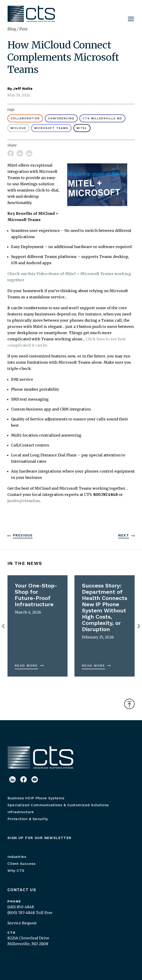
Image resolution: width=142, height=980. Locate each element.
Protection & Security (28, 819)
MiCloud (18, 128)
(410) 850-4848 (21, 907)
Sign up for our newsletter (39, 838)
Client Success (21, 864)
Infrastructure (21, 812)
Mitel (82, 128)
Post (23, 29)
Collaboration (25, 118)
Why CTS (16, 871)
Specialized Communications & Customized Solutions (58, 805)
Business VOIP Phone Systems (36, 798)
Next (124, 535)
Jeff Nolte (23, 88)
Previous (23, 535)
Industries (17, 857)
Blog (12, 29)
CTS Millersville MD (102, 118)
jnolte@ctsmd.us (24, 501)
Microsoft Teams (51, 128)
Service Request (22, 923)
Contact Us (22, 890)
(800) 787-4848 (21, 913)
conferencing (61, 118)
